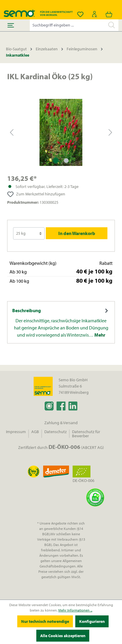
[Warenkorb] (109, 14)
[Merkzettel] (80, 14)
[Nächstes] (110, 132)
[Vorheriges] (12, 132)
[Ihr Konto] (95, 14)
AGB (35, 432)
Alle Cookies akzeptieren (63, 636)
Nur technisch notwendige (45, 621)
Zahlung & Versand (61, 423)
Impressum (16, 432)
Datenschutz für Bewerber (86, 434)
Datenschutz (55, 432)
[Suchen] (112, 25)
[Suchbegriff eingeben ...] (67, 25)
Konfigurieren (92, 621)
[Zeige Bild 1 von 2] (56, 161)
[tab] (61, 322)
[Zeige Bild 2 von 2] (66, 161)
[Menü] (11, 25)
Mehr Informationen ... (75, 610)
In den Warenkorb (77, 233)
